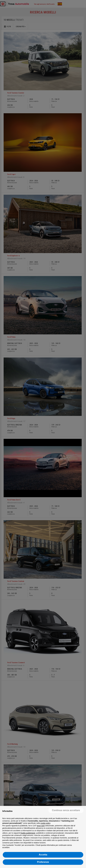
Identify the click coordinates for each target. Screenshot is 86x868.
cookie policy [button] (45, 823)
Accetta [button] (43, 855)
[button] (66, 811)
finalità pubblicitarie (28, 833)
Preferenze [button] (43, 862)
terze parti (41, 826)
